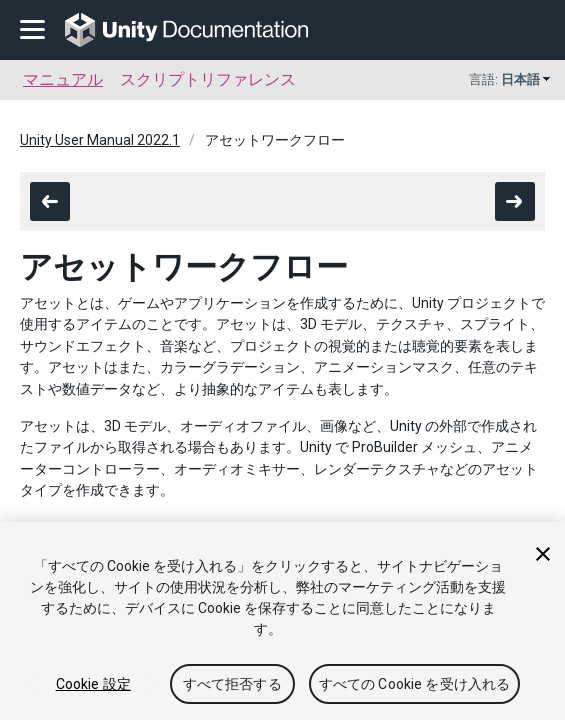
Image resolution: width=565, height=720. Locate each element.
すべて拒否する (232, 684)
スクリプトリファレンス (208, 79)
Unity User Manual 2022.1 (100, 140)
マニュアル (63, 79)
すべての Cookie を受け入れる (415, 684)
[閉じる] (543, 554)
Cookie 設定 (93, 684)
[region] (282, 621)
